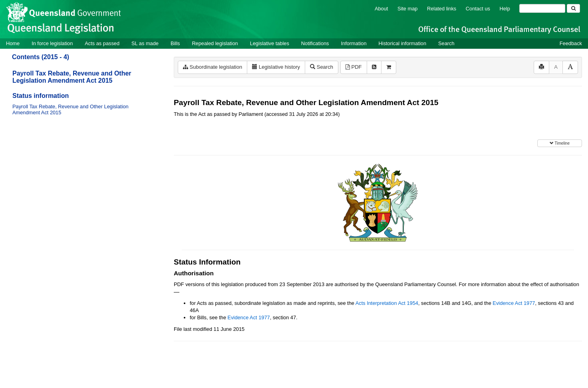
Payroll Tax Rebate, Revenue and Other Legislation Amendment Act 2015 (72, 77)
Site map (408, 9)
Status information (41, 96)
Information (354, 43)
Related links (442, 9)
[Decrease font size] (556, 67)
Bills (175, 43)
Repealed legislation (215, 43)
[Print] (541, 67)
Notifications (315, 43)
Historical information (402, 43)
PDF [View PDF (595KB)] (354, 67)
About (381, 9)
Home (13, 43)
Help (505, 9)
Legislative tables (270, 43)
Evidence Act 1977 (514, 303)
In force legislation (52, 43)
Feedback (571, 43)
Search (446, 43)
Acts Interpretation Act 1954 (387, 303)
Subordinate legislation (213, 67)
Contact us (478, 9)
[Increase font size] (570, 67)
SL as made (145, 43)
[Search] (542, 8)
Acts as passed (102, 43)
